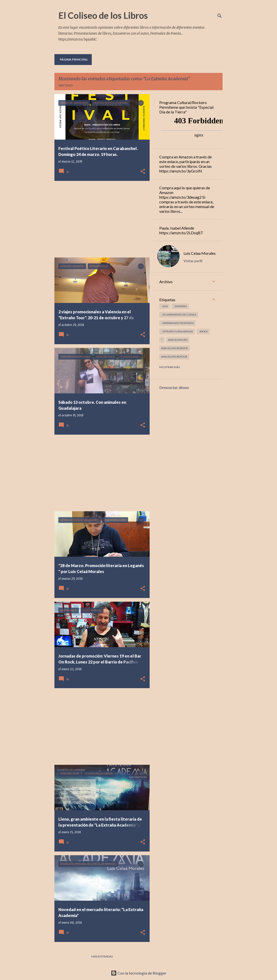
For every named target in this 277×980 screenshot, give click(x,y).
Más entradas (102, 956)
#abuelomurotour (174, 357)
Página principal (74, 59)
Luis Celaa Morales (200, 253)
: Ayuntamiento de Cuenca (179, 315)
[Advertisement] (100, 219)
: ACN (164, 306)
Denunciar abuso (174, 388)
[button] (143, 172)
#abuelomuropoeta (175, 348)
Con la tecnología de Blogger (139, 973)
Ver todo (66, 85)
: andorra (180, 306)
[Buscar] (220, 16)
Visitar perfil (193, 261)
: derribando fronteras (177, 323)
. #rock (203, 331)
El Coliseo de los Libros (103, 15)
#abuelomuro (178, 340)
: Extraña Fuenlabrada (177, 331)
